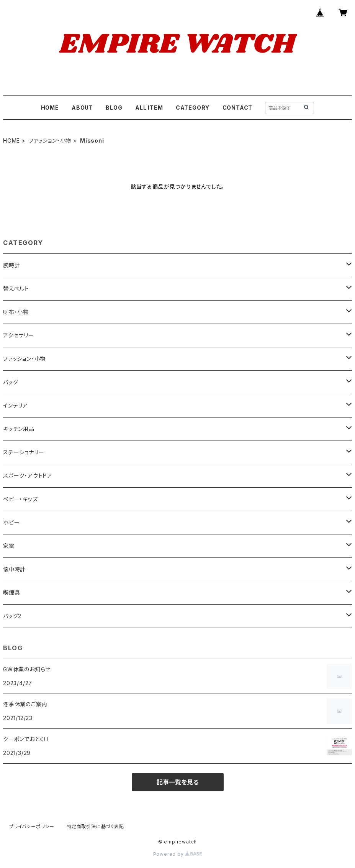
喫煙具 (11, 593)
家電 (9, 546)
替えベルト (16, 289)
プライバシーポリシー (32, 826)
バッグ (11, 382)
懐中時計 (14, 569)
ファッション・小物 (50, 141)
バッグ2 (12, 616)
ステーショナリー (24, 452)
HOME (50, 108)
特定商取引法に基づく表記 (95, 826)
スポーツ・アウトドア (28, 476)
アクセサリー (19, 335)
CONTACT (238, 108)
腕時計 (11, 265)
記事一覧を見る (178, 782)
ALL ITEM (149, 108)
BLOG (114, 108)
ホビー (11, 522)
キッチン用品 (19, 429)
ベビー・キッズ (20, 499)
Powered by (178, 854)
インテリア (16, 405)
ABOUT (82, 108)
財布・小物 (16, 312)
